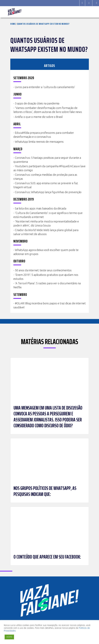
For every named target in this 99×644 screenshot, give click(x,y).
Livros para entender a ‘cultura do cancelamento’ (45, 87)
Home (13, 24)
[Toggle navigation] (87, 12)
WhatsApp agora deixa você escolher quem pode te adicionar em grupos (46, 252)
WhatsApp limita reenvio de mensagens (39, 142)
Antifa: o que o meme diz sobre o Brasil (39, 117)
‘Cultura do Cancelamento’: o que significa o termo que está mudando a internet (48, 215)
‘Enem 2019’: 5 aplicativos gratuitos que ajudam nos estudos (46, 277)
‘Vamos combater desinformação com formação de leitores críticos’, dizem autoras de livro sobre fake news (48, 110)
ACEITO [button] (9, 637)
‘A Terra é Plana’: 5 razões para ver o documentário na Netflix (47, 285)
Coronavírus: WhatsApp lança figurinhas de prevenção (48, 192)
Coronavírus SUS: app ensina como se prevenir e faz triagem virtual (46, 185)
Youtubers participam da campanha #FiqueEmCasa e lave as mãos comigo (49, 168)
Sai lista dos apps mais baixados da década (41, 208)
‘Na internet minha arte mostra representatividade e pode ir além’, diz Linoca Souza (46, 223)
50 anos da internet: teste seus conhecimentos (43, 270)
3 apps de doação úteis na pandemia (37, 103)
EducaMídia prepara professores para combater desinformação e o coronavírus (44, 135)
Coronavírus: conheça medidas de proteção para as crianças (45, 177)
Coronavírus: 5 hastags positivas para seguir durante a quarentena (47, 160)
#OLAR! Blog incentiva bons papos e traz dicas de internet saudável (49, 305)
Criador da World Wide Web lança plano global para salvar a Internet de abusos (46, 232)
